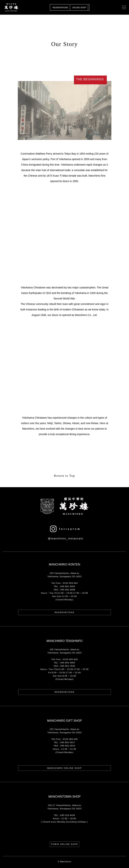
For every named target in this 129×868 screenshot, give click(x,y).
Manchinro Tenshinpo (64, 641)
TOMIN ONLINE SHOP (64, 844)
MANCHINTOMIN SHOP (65, 797)
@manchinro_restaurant (66, 539)
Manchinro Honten (64, 564)
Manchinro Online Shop (64, 768)
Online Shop (79, 8)
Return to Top (64, 476)
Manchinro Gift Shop (64, 721)
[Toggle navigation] (124, 7)
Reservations (60, 8)
